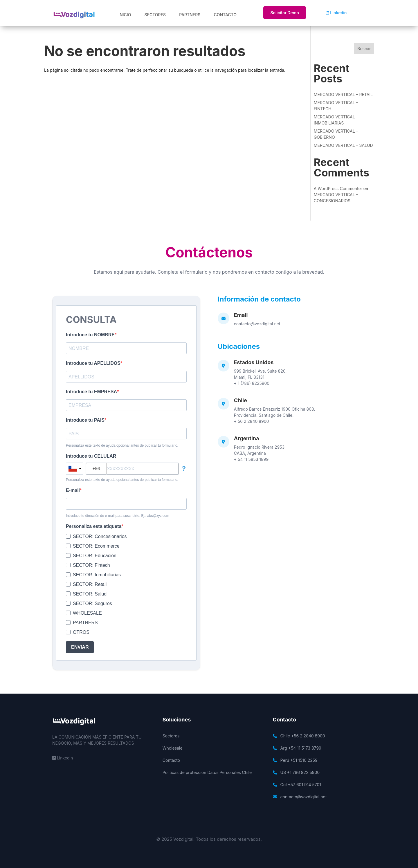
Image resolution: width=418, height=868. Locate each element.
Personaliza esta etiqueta (94, 526)
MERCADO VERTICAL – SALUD (343, 145)
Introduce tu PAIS (85, 420)
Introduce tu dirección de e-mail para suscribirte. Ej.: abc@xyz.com (118, 516)
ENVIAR (80, 647)
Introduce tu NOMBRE (90, 335)
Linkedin (336, 13)
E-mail (73, 490)
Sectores (171, 736)
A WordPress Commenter (338, 188)
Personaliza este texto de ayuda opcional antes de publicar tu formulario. (122, 445)
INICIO (125, 15)
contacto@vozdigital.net (257, 324)
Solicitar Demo (284, 13)
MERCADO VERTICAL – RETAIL (343, 94)
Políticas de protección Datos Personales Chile (207, 772)
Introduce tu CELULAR (91, 456)
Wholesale (173, 748)
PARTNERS (190, 15)
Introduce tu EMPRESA (91, 392)
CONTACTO (225, 15)
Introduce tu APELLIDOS (93, 363)
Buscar (364, 49)
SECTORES (155, 15)
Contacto (171, 760)
